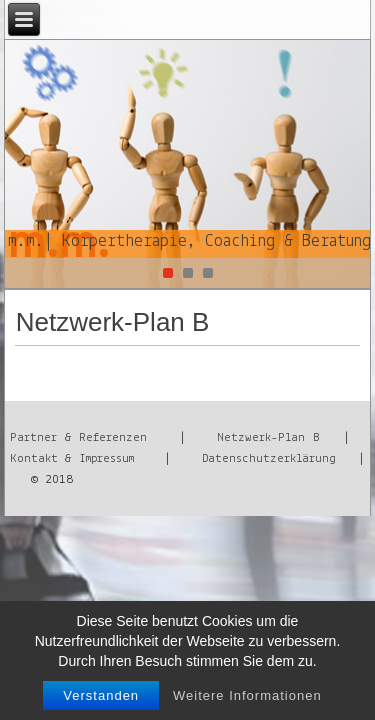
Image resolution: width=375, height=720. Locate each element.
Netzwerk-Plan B (268, 437)
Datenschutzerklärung (269, 458)
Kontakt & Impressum (72, 458)
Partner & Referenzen (78, 437)
